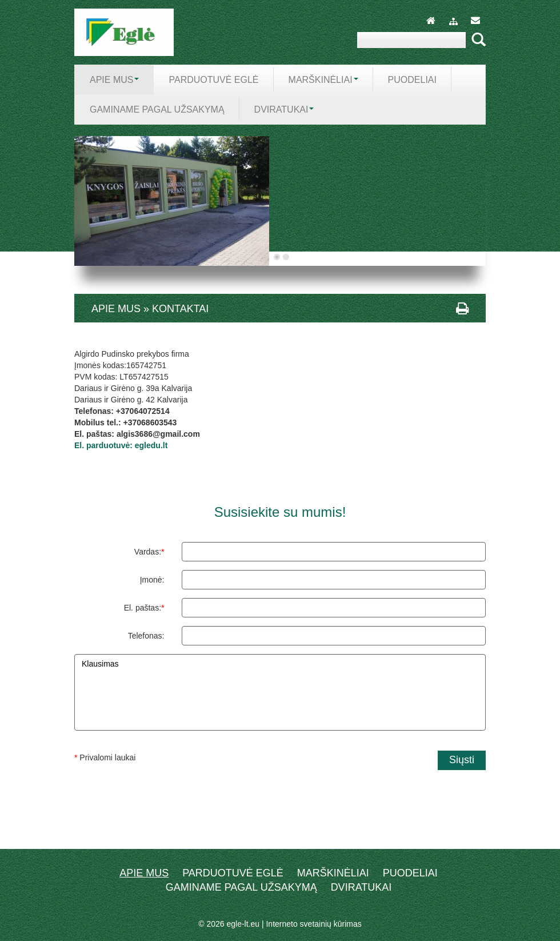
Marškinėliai (333, 873)
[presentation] (280, 798)
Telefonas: (146, 636)
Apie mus (144, 873)
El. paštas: (144, 608)
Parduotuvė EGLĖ (233, 873)
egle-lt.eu (243, 924)
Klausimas (280, 692)
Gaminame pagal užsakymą (241, 887)
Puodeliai (410, 873)
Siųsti (462, 760)
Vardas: (149, 552)
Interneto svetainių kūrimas (313, 924)
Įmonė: (152, 580)
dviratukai (361, 887)
